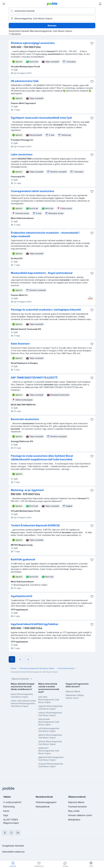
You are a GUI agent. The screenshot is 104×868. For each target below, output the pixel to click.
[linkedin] (18, 833)
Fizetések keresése (78, 807)
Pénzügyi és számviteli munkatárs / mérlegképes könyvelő (46, 310)
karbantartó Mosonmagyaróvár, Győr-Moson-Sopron (49, 751)
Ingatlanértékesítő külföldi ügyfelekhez (35, 624)
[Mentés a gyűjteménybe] (92, 43)
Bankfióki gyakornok (23, 559)
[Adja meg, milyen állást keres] (52, 11)
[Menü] (4, 4)
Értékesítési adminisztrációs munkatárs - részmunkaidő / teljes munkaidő (45, 234)
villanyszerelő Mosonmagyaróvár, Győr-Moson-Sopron (49, 722)
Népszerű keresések (22, 679)
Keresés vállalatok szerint (80, 815)
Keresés (52, 26)
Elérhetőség (9, 807)
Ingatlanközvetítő (22, 596)
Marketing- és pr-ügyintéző (27, 490)
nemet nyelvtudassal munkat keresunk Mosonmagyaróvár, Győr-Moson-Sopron (23, 703)
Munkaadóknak (43, 807)
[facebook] (5, 833)
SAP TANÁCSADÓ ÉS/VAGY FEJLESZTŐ (34, 378)
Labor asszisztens (22, 154)
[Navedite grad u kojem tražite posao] (52, 18)
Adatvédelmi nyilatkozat (13, 852)
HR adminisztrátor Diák (25, 81)
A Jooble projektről (12, 802)
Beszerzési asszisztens (25, 419)
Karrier (6, 811)
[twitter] (11, 833)
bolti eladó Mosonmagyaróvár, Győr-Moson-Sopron (49, 700)
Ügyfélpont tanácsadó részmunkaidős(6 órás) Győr (42, 118)
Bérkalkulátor (74, 820)
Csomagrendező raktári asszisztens (32, 191)
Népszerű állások (73, 691)
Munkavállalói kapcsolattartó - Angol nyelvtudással (42, 273)
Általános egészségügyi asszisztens (33, 43)
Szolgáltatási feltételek (13, 846)
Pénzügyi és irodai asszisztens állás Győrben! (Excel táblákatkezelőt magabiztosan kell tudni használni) (42, 458)
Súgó (6, 815)
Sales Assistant (20, 344)
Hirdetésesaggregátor (46, 802)
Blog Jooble (74, 811)
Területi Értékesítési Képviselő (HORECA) (35, 525)
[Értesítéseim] (100, 4)
